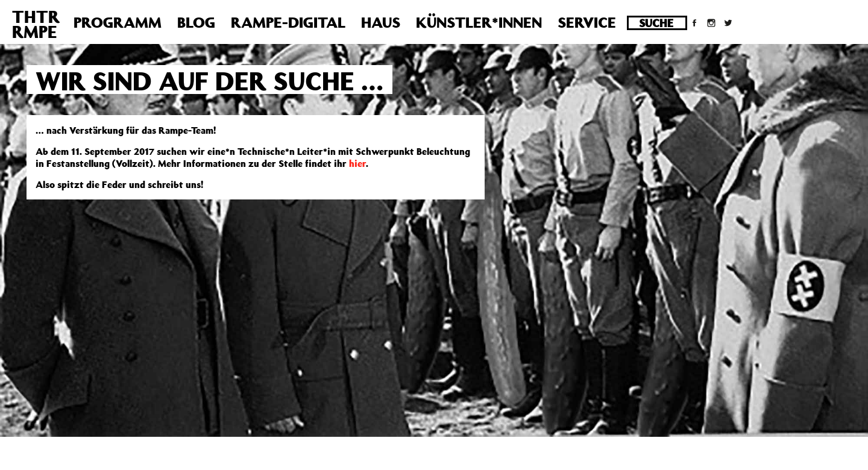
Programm (118, 22)
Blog (196, 22)
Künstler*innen (479, 22)
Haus (381, 22)
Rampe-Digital (288, 22)
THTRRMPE (36, 24)
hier (357, 163)
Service (587, 22)
